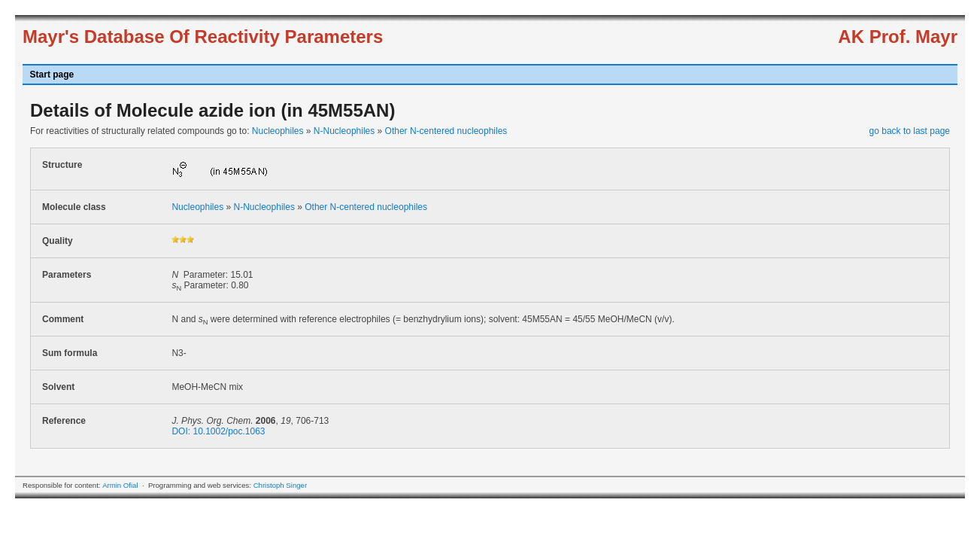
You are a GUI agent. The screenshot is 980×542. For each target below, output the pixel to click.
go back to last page (910, 131)
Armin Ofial (120, 485)
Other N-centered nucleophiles (446, 131)
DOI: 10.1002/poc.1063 (218, 431)
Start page (52, 75)
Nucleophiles (278, 131)
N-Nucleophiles (344, 131)
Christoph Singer (280, 485)
